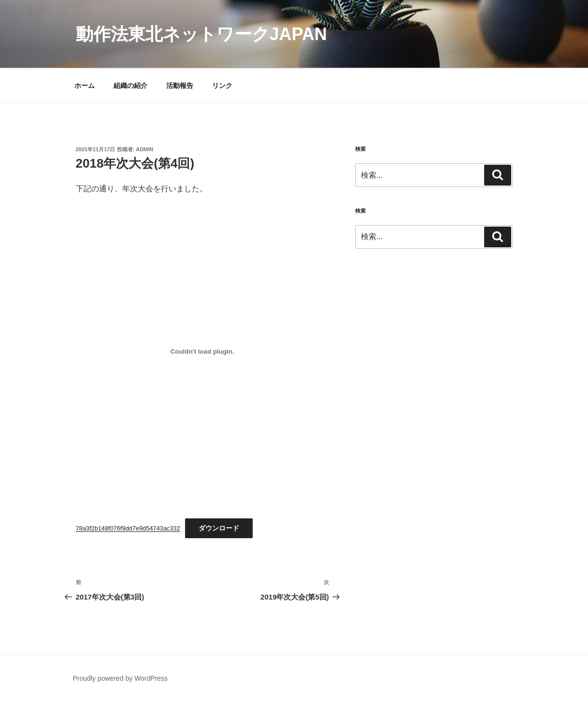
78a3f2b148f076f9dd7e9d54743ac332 (128, 528)
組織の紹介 (130, 86)
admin (144, 149)
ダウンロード (219, 528)
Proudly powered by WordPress (121, 678)
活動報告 (180, 86)
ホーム (85, 86)
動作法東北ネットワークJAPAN (201, 34)
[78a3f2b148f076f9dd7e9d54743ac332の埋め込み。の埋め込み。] (202, 351)
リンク (222, 86)
